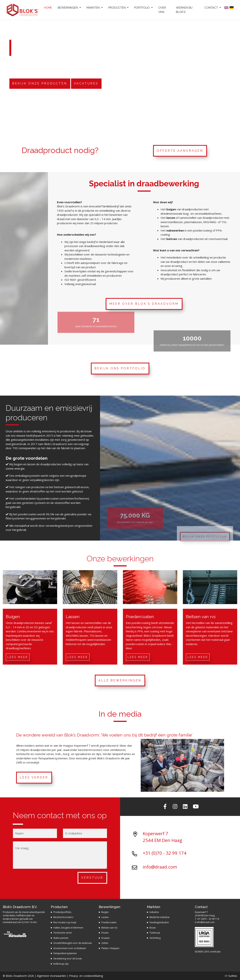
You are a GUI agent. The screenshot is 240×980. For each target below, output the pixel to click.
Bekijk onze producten (40, 84)
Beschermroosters (63, 917)
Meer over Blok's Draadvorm (144, 304)
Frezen (105, 933)
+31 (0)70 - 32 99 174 (165, 853)
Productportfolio (62, 912)
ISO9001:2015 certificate (208, 952)
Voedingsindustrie (159, 922)
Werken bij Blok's (184, 10)
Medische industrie (160, 917)
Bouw (153, 928)
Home (48, 8)
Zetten (105, 943)
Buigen (105, 912)
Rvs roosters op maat (65, 922)
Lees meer (18, 657)
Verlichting (155, 938)
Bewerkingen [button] (68, 8)
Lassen (105, 917)
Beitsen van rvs (109, 928)
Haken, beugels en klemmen (68, 928)
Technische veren (63, 933)
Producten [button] (117, 8)
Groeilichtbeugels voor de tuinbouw (73, 943)
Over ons (162, 10)
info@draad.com (160, 867)
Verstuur (92, 878)
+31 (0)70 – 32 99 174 (208, 919)
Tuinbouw (155, 933)
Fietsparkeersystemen (65, 953)
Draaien (106, 938)
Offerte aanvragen (180, 151)
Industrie (154, 912)
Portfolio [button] (142, 8)
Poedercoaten (109, 922)
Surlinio (233, 976)
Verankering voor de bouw (68, 959)
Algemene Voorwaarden (52, 976)
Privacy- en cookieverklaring (86, 976)
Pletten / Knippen (110, 948)
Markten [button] (93, 8)
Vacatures (86, 84)
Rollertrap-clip (61, 964)
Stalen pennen (61, 938)
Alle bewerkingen (120, 680)
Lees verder (34, 777)
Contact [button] (212, 8)
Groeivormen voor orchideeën (70, 948)
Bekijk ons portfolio (120, 368)
